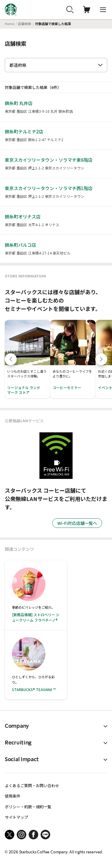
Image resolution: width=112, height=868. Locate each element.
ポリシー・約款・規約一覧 (28, 807)
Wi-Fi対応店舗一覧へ (77, 523)
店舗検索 (24, 24)
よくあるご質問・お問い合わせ (32, 785)
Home (10, 24)
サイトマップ (16, 817)
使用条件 (13, 796)
